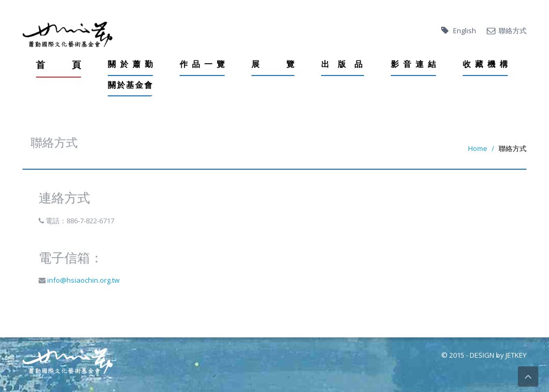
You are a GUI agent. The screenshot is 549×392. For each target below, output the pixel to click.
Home (478, 148)
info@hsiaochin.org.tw (83, 280)
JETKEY (516, 355)
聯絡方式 (513, 31)
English (465, 31)
